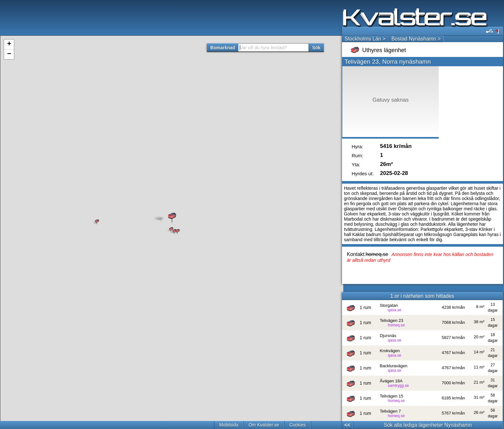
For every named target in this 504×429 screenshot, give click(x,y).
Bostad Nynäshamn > (416, 39)
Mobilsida (229, 425)
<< (347, 425)
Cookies (297, 425)
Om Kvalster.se (264, 425)
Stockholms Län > (365, 39)
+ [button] (9, 44)
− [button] (9, 54)
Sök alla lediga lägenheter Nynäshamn (428, 425)
